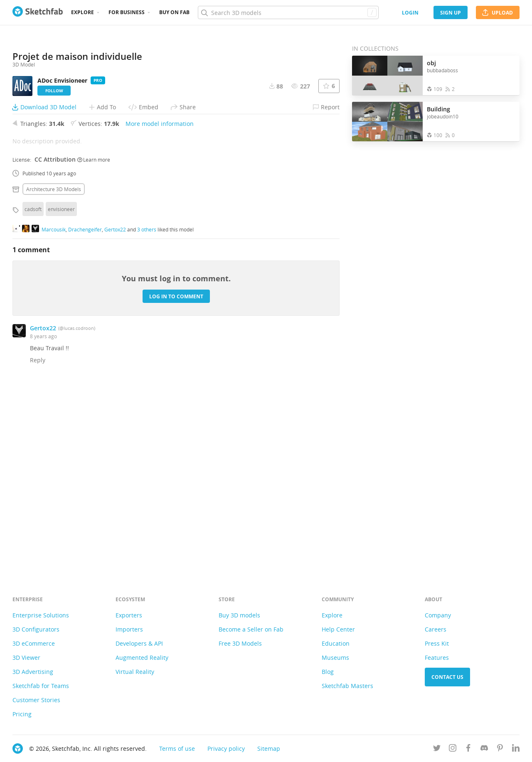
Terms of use (177, 748)
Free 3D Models (240, 643)
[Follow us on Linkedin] (516, 749)
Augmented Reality (142, 658)
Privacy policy (226, 748)
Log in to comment (176, 479)
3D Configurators (36, 629)
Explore (83, 12)
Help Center (338, 629)
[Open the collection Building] (387, 122)
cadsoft (33, 392)
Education (336, 643)
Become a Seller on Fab (251, 629)
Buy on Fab (174, 12)
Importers (129, 629)
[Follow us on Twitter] (437, 749)
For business (127, 12)
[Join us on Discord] (484, 749)
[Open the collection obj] (387, 75)
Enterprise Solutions (41, 615)
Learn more (94, 342)
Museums (335, 658)
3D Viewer (26, 658)
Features (437, 658)
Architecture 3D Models (54, 372)
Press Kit (437, 643)
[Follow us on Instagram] (453, 749)
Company (438, 615)
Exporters (129, 615)
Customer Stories (36, 700)
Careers (436, 629)
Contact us (447, 677)
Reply (38, 543)
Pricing (22, 714)
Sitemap (269, 748)
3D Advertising (33, 672)
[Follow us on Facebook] (468, 749)
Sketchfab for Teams (41, 686)
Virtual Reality (135, 672)
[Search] (288, 12)
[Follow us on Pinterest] (500, 749)
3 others (147, 412)
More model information (160, 307)
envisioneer (61, 392)
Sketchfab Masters (347, 686)
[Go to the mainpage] (38, 12)
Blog (328, 672)
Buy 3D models (239, 615)
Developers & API (139, 643)
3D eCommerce (34, 643)
